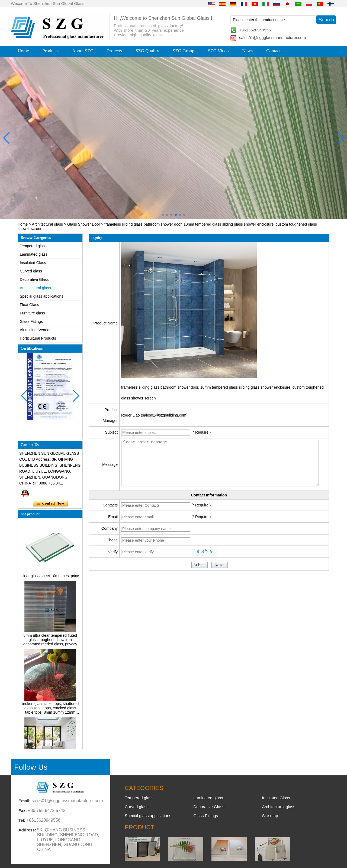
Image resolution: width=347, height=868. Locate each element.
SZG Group (184, 51)
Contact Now (50, 503)
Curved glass (31, 271)
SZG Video (218, 51)
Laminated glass (34, 254)
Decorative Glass (34, 279)
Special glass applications (41, 296)
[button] (163, 215)
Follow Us (31, 767)
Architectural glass (47, 224)
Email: (25, 801)
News (247, 51)
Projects (115, 51)
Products (51, 51)
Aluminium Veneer (35, 330)
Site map (270, 816)
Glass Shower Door (84, 224)
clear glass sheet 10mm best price (50, 577)
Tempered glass (33, 246)
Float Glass (29, 305)
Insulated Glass (33, 263)
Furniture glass (32, 313)
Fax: (23, 810)
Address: (27, 830)
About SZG (83, 51)
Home (23, 51)
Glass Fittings (31, 321)
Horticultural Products (38, 338)
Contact (273, 51)
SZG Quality (147, 51)
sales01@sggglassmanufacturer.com (272, 38)
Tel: (22, 820)
